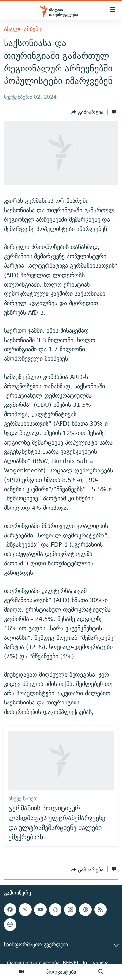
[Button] (87, 112)
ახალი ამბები (23, 29)
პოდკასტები (61, 972)
